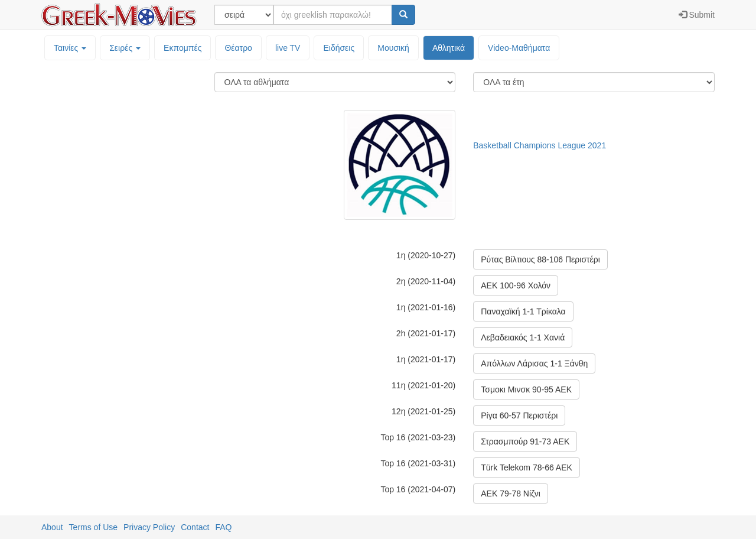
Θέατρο (238, 48)
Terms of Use (93, 527)
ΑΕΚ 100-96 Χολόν (516, 285)
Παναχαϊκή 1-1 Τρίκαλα (523, 311)
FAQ (223, 527)
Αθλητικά (449, 48)
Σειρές (125, 48)
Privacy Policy (149, 527)
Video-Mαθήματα (519, 48)
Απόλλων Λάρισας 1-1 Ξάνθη (534, 363)
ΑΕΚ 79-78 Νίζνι (511, 493)
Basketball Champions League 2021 (540, 145)
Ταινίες (70, 48)
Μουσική (393, 48)
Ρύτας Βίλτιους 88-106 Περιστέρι (540, 259)
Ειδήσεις (339, 48)
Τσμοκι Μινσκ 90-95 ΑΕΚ (526, 389)
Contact (195, 527)
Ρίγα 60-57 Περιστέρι (519, 415)
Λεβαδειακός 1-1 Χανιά (523, 337)
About (52, 527)
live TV (288, 48)
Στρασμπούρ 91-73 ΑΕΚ (525, 441)
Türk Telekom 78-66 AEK (527, 467)
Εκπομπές (183, 48)
